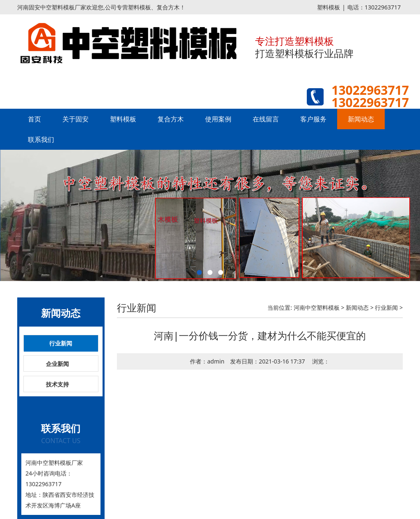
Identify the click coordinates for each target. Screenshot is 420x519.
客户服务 (313, 119)
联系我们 (41, 139)
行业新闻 (61, 343)
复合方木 (171, 119)
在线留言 (266, 119)
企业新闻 (57, 364)
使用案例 (218, 119)
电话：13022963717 (374, 7)
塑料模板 (329, 7)
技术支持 (57, 384)
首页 (34, 119)
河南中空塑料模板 (317, 308)
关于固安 (75, 119)
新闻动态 (361, 119)
